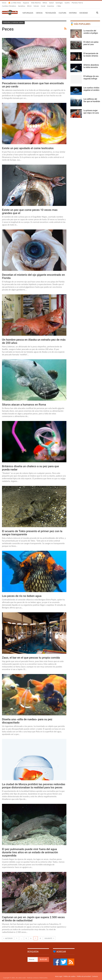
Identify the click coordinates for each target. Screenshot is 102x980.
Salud (51, 3)
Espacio (26, 3)
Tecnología (51, 10)
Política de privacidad (84, 973)
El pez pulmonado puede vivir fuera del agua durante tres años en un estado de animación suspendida (30, 849)
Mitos (45, 3)
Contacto (95, 973)
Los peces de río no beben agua (22, 593)
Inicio (4, 3)
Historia (73, 10)
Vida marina (36, 3)
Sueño (67, 3)
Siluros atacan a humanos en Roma (24, 401)
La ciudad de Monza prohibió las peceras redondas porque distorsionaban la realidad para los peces (34, 783)
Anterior (8, 935)
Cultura (62, 10)
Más (74, 3)
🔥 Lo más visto (15, 3)
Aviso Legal (59, 973)
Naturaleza (28, 10)
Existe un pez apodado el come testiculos (28, 145)
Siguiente (49, 935)
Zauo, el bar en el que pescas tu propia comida (31, 654)
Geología (59, 3)
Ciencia (39, 10)
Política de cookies (70, 973)
